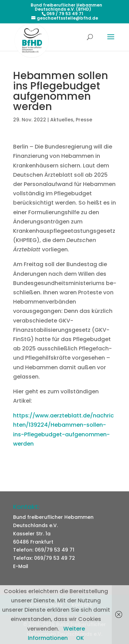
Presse (84, 120)
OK (80, 638)
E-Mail (21, 566)
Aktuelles (62, 120)
